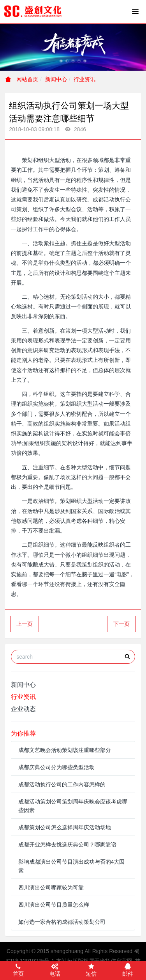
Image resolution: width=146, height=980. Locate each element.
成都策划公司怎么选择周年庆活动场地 (65, 827)
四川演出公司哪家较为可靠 (51, 887)
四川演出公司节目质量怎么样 (54, 905)
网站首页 (22, 79)
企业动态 (23, 709)
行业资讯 (84, 79)
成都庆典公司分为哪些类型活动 (56, 767)
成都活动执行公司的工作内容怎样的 (62, 784)
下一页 (121, 624)
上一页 (25, 624)
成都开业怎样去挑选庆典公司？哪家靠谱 (67, 845)
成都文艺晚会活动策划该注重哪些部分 (65, 750)
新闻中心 (56, 79)
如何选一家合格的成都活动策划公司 (62, 922)
